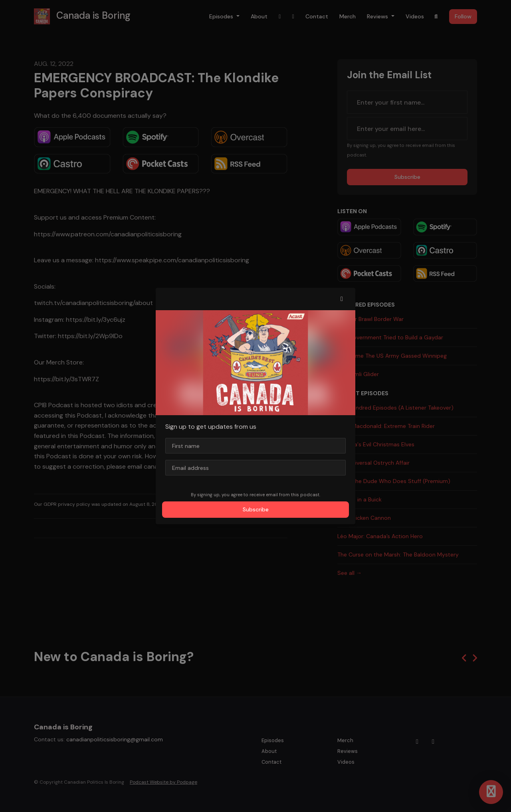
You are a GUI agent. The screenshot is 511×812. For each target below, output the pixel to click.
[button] (342, 299)
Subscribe (256, 509)
